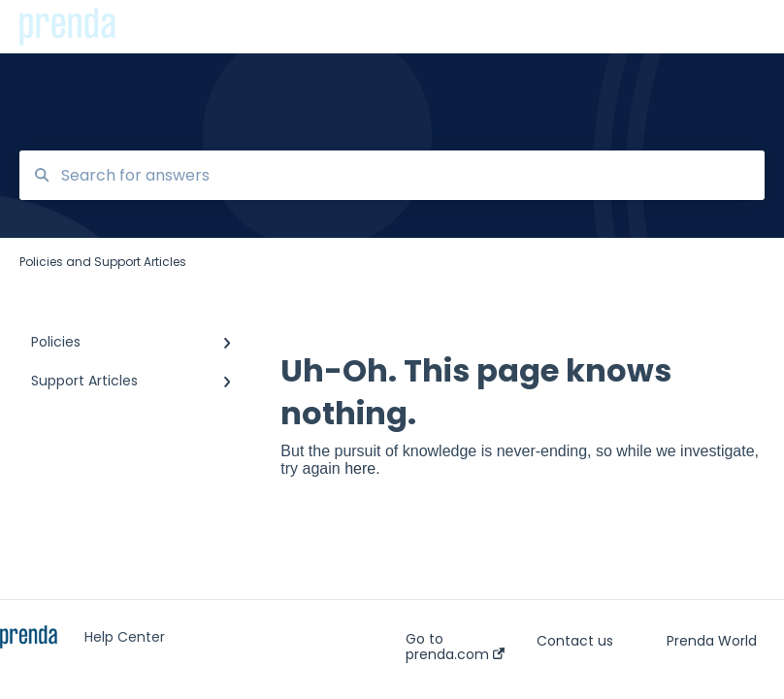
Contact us (575, 641)
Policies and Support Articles (236, 26)
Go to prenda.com (455, 647)
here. (362, 468)
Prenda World (712, 641)
